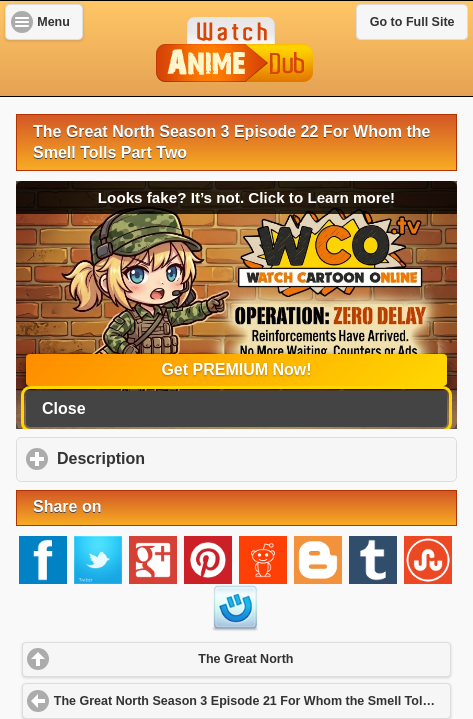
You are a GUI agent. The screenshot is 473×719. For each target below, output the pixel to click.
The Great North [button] (245, 659)
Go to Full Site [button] (412, 22)
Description (194, 458)
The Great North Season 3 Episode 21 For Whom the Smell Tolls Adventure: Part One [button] (253, 701)
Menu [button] (53, 22)
